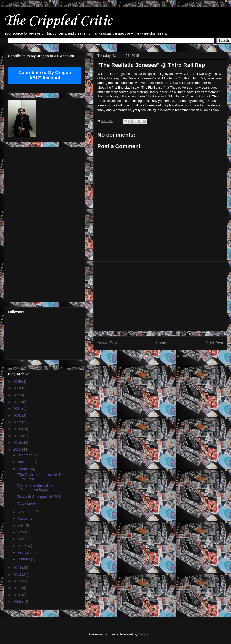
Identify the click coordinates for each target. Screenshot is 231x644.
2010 (18, 595)
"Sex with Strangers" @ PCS (39, 497)
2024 (18, 388)
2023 (18, 395)
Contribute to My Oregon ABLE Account (45, 75)
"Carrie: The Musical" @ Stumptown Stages (35, 488)
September (26, 512)
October (24, 469)
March (23, 546)
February (25, 552)
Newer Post (107, 343)
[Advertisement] (28, 223)
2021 (18, 409)
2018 (18, 429)
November (26, 462)
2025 (18, 382)
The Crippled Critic (58, 21)
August (23, 518)
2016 (18, 443)
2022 (18, 402)
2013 (18, 575)
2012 (18, 581)
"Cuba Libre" (26, 503)
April (21, 539)
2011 (18, 588)
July (21, 525)
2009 (18, 602)
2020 (18, 416)
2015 (18, 449)
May (21, 532)
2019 (18, 422)
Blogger (144, 634)
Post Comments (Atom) (170, 356)
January (24, 559)
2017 (18, 436)
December (26, 455)
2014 (18, 568)
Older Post (214, 343)
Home (161, 343)
